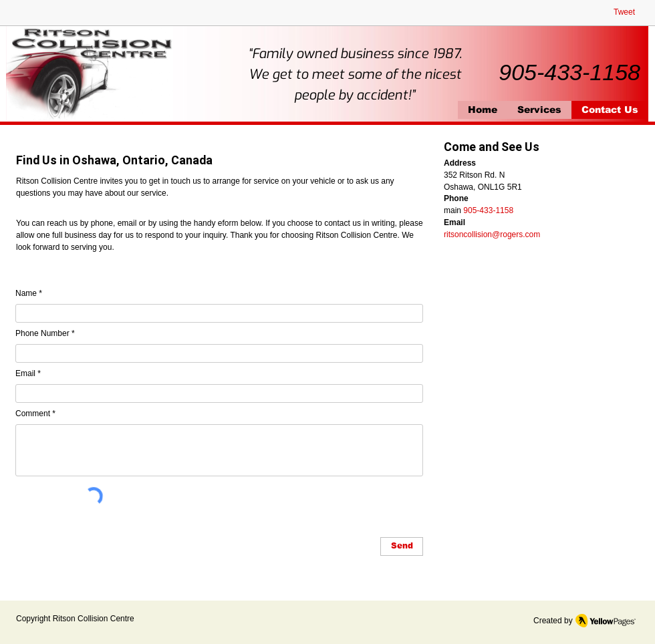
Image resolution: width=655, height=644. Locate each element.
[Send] (402, 546)
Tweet (624, 12)
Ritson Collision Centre (94, 619)
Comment (33, 414)
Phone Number (42, 333)
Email (25, 373)
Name (26, 293)
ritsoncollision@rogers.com (492, 234)
